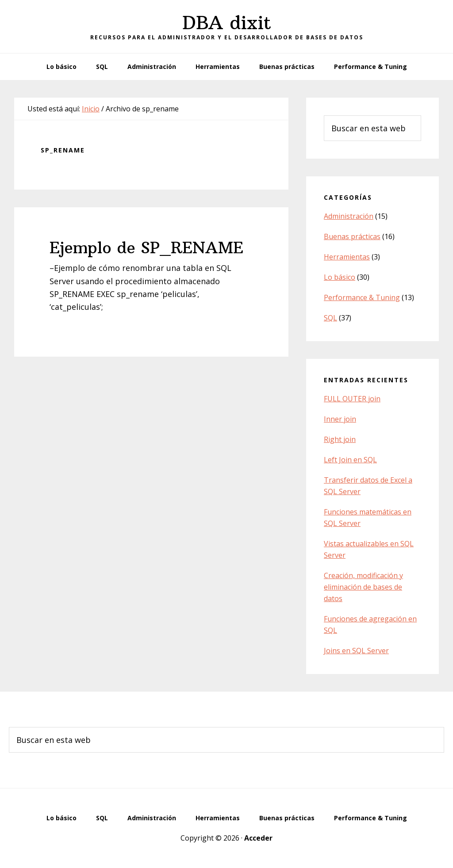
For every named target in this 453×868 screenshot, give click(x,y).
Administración (349, 216)
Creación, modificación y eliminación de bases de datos (363, 587)
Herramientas (347, 257)
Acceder (258, 838)
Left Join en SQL (350, 460)
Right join (340, 439)
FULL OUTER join (352, 399)
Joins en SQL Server (356, 651)
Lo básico (340, 277)
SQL (330, 318)
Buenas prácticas (352, 236)
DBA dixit (227, 23)
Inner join (340, 419)
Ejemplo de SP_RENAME (146, 248)
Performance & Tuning (362, 297)
